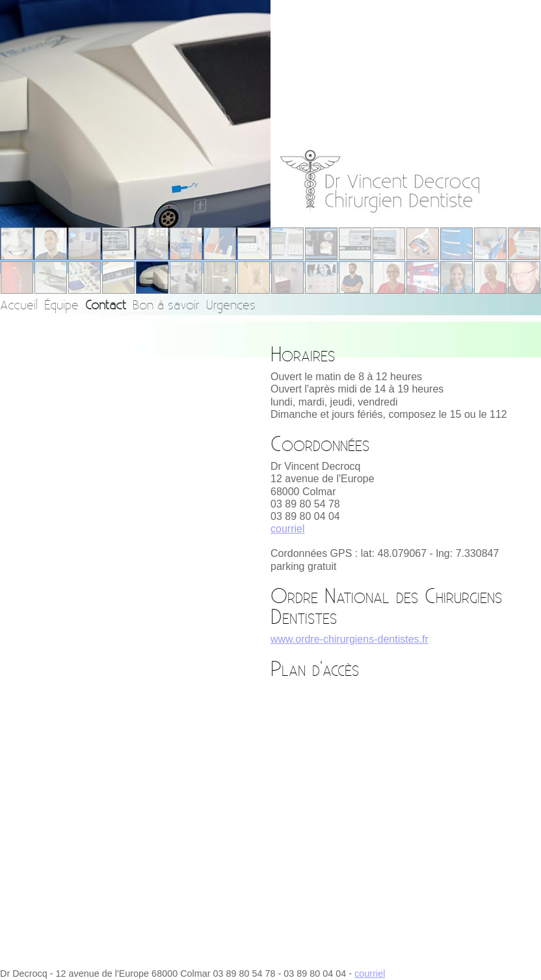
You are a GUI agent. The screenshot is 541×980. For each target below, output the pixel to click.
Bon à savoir (166, 304)
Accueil (19, 304)
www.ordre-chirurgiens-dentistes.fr (350, 639)
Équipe (61, 304)
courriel (287, 529)
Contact (106, 304)
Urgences (231, 304)
